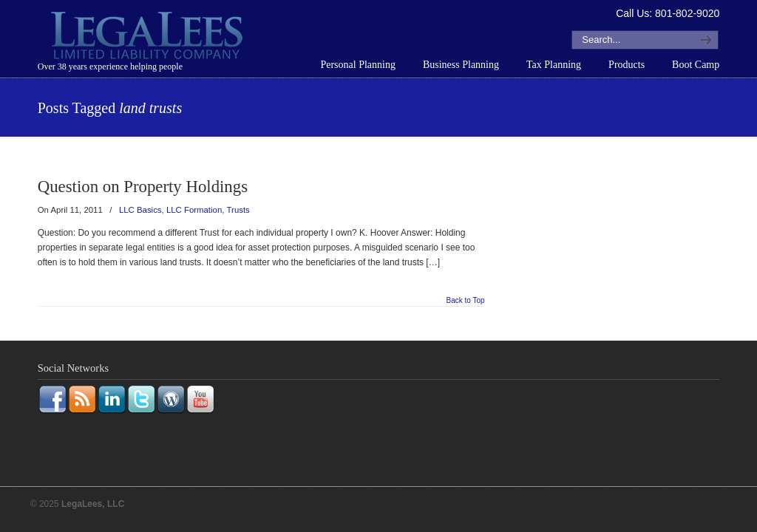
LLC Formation (194, 210)
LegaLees (149, 38)
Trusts (238, 210)
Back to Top (466, 301)
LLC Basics (140, 210)
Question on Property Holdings (143, 187)
